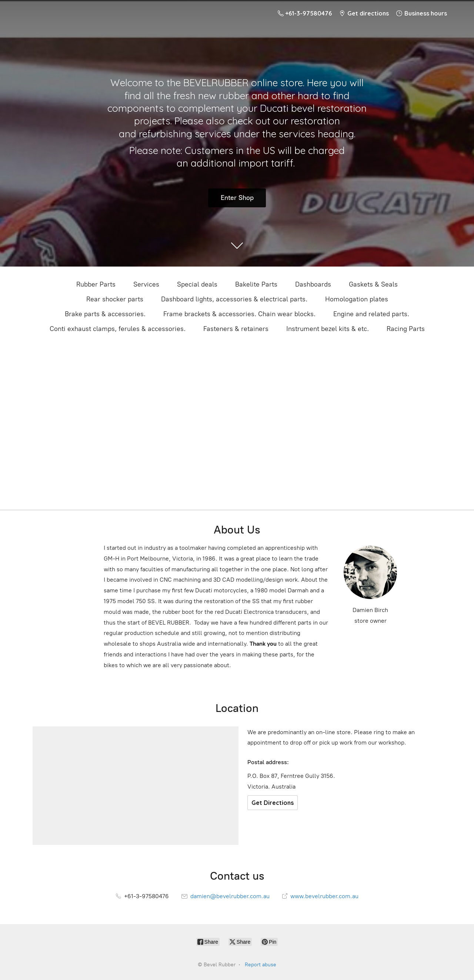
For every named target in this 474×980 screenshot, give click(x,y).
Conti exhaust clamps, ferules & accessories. (118, 329)
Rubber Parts (96, 284)
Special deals (197, 284)
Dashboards (313, 284)
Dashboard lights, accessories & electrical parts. (234, 299)
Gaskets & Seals (373, 284)
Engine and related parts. (371, 314)
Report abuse (261, 965)
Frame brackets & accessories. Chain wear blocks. (239, 314)
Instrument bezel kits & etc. (328, 329)
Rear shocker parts (115, 299)
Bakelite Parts (256, 284)
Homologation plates (357, 299)
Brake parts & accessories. (105, 314)
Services (146, 284)
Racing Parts (406, 329)
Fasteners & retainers (236, 329)
